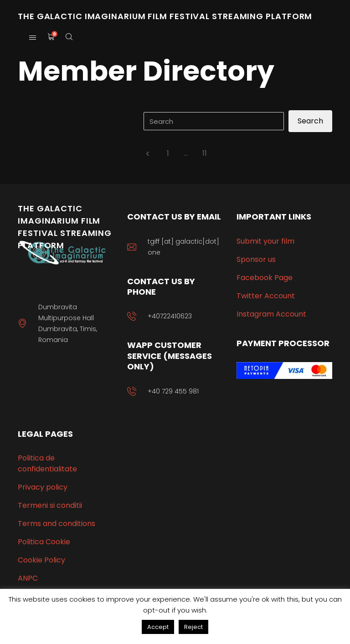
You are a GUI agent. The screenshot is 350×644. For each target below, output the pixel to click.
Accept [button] (158, 627)
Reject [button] (193, 627)
